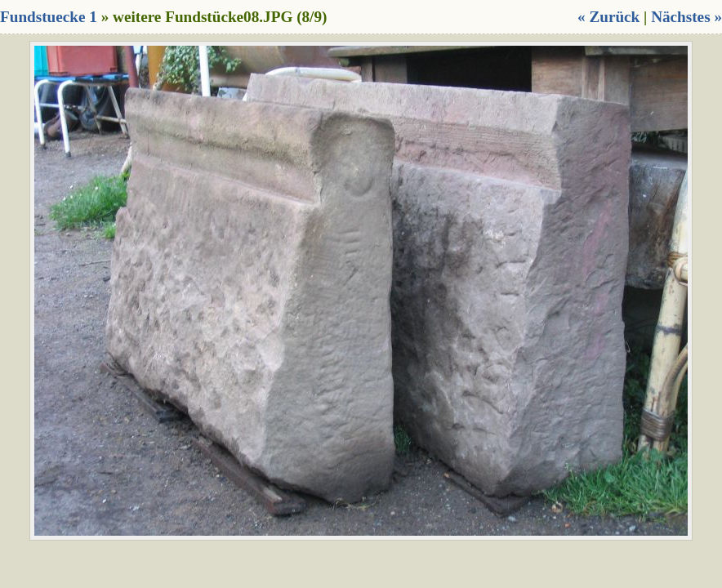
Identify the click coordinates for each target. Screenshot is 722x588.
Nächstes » (686, 17)
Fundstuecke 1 (49, 17)
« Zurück (608, 17)
